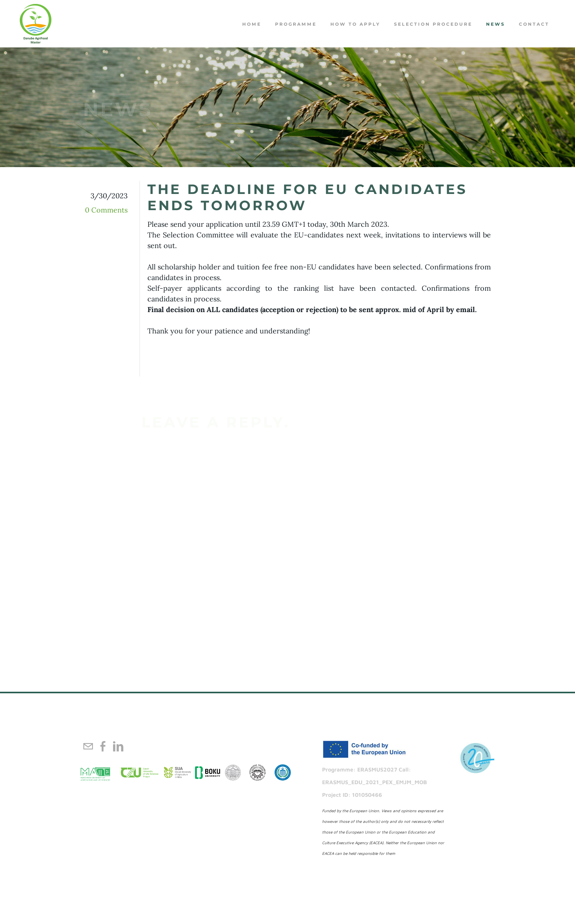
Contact (534, 24)
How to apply (355, 24)
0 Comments (106, 210)
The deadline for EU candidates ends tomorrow (307, 197)
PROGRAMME (296, 24)
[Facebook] (103, 746)
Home (252, 24)
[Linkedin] (118, 746)
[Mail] (88, 746)
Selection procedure (433, 24)
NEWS (496, 24)
